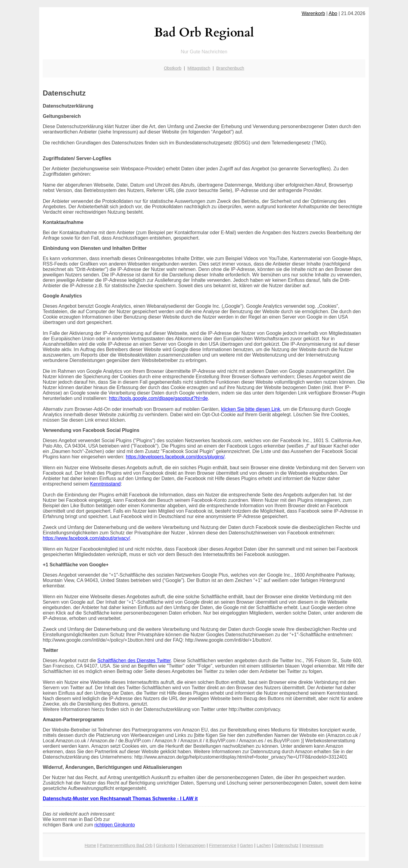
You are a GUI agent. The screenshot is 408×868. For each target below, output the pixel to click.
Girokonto (165, 845)
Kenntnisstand (105, 484)
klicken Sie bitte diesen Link (251, 409)
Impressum (313, 845)
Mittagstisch (199, 68)
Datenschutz (286, 845)
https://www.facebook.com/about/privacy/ (86, 538)
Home (90, 845)
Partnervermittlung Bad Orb (126, 845)
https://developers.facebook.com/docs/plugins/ (175, 457)
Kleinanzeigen (192, 845)
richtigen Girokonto (115, 825)
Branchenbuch (230, 68)
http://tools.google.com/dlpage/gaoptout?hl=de (159, 398)
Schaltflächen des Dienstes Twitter (134, 660)
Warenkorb (313, 13)
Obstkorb (173, 68)
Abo (333, 13)
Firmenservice (223, 845)
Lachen (264, 845)
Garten (246, 845)
